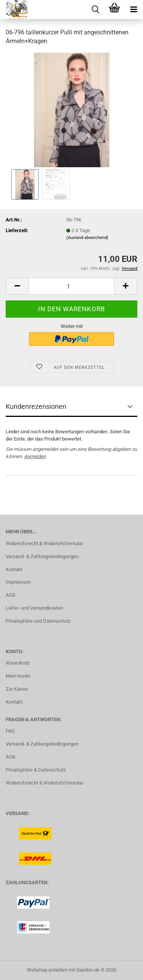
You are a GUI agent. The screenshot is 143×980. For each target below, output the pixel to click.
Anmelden (35, 456)
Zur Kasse (17, 689)
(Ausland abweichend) (87, 238)
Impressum (18, 582)
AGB (10, 595)
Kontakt (14, 569)
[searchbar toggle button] (95, 10)
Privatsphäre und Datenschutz (38, 621)
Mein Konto (18, 676)
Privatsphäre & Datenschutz (36, 770)
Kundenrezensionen (36, 406)
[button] (17, 286)
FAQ (10, 731)
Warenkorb (18, 663)
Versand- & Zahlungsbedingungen (42, 556)
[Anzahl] (71, 286)
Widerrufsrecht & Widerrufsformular (44, 543)
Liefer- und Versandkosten (34, 608)
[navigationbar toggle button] (133, 10)
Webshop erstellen (47, 970)
